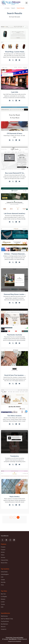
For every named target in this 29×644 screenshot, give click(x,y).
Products (3, 547)
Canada (3, 580)
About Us (3, 627)
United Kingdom (5, 574)
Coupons (3, 550)
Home (7, 8)
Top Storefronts (5, 621)
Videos (3, 555)
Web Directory (4, 616)
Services (3, 557)
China (2, 585)
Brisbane (3, 599)
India (2, 577)
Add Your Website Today (7, 619)
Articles (3, 552)
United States (4, 572)
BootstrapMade (17, 641)
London (3, 602)
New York (3, 594)
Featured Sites (4, 560)
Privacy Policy (9, 638)
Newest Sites (4, 563)
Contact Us (4, 629)
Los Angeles (4, 597)
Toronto (3, 604)
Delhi (2, 607)
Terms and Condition (18, 638)
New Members (4, 624)
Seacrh (13, 8)
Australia (3, 582)
